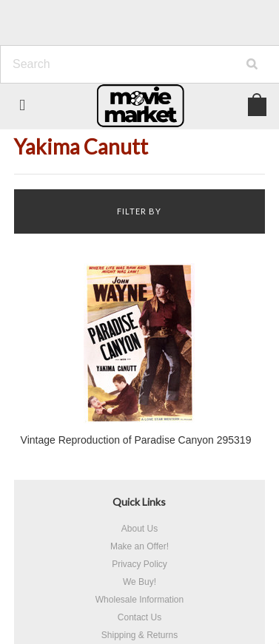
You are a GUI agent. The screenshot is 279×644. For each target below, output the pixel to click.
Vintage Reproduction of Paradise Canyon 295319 (136, 440)
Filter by (139, 211)
